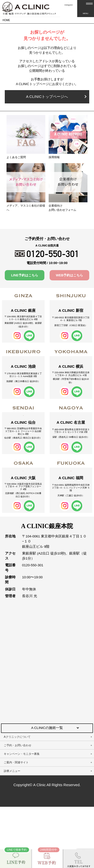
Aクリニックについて (17, 798)
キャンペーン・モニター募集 (22, 815)
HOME (6, 20)
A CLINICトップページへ (56, 97)
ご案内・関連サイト (16, 824)
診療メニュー (12, 832)
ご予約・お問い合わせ (18, 807)
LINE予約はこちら (25, 275)
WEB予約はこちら (70, 275)
